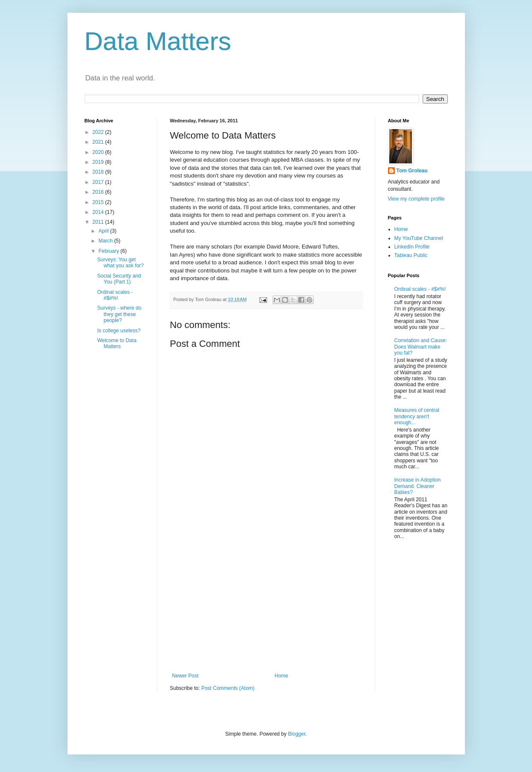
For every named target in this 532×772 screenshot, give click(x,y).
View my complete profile (416, 199)
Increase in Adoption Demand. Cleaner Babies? (418, 486)
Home (282, 676)
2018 (99, 172)
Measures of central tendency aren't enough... (417, 416)
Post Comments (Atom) (228, 688)
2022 (99, 132)
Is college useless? (119, 331)
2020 (99, 152)
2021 (99, 142)
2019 (99, 162)
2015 (99, 202)
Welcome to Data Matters (117, 343)
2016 (99, 192)
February (109, 251)
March (106, 241)
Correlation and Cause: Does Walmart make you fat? (421, 347)
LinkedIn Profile (412, 247)
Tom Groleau (412, 171)
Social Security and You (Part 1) (119, 279)
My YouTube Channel (419, 238)
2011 (99, 222)
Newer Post (185, 676)
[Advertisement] (266, 602)
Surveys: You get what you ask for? (120, 263)
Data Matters (158, 41)
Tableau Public (411, 255)
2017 (99, 182)
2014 (99, 212)
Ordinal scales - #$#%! (115, 295)
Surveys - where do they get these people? (119, 314)
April (104, 231)
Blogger (297, 734)
